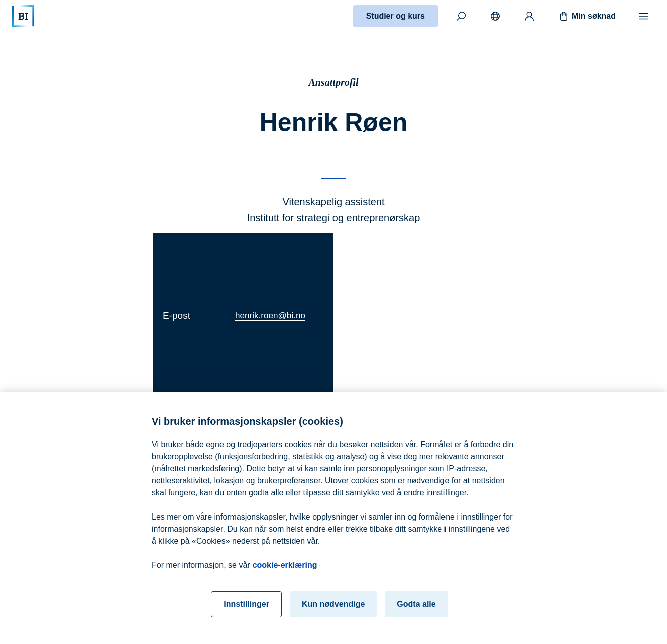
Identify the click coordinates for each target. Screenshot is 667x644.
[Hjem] (23, 16)
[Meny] (644, 16)
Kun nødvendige (333, 608)
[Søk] (461, 16)
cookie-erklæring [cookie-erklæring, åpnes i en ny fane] (285, 568)
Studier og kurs (396, 16)
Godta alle (416, 608)
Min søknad (587, 16)
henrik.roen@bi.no (270, 315)
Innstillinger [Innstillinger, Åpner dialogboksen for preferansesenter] (246, 608)
